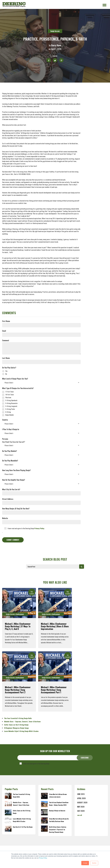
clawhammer (20, 614)
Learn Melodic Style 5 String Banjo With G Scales (21, 731)
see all (80, 815)
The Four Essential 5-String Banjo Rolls (18, 718)
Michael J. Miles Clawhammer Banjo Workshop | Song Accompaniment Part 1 (54, 690)
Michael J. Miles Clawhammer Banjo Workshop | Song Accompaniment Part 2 (18, 690)
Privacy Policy (43, 858)
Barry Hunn (56, 45)
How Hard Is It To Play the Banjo (23, 827)
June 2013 (81, 794)
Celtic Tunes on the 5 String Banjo (16, 725)
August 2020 (82, 803)
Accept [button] (85, 863)
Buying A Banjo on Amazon (57, 811)
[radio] (41, 371)
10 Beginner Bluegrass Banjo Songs (16, 728)
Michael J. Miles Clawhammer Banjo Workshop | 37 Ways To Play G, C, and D (18, 626)
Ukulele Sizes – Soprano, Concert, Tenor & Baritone (22, 721)
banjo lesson (55, 31)
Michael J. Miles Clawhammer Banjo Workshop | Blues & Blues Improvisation (55, 626)
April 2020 (81, 798)
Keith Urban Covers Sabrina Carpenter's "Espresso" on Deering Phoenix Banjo (58, 830)
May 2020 (81, 807)
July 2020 (81, 811)
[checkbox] (41, 372)
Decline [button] (94, 863)
